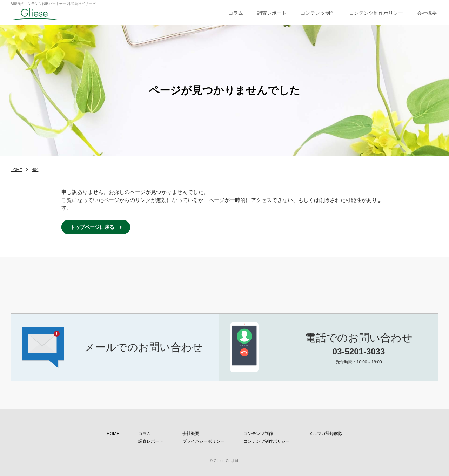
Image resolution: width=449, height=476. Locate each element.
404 (35, 170)
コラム (236, 13)
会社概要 (427, 13)
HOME (16, 170)
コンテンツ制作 (318, 13)
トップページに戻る (92, 227)
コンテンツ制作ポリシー (376, 13)
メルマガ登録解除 (326, 434)
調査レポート (272, 13)
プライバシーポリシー (203, 441)
